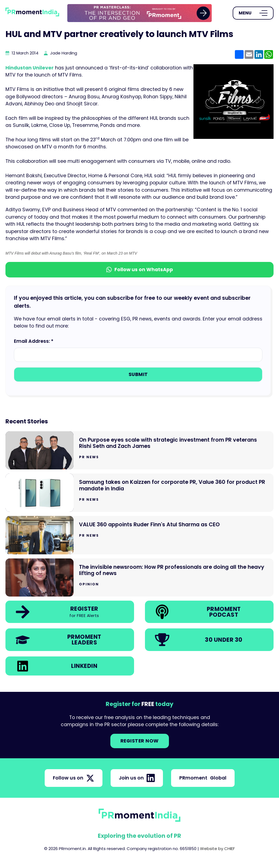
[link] (139, 13)
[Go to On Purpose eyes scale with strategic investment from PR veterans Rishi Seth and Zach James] (139, 450)
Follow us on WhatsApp (140, 270)
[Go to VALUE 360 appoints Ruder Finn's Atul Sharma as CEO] (139, 535)
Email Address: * (34, 341)
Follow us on (74, 778)
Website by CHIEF (217, 849)
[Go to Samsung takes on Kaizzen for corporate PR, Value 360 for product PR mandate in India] (139, 493)
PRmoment (203, 778)
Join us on (137, 778)
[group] (139, 13)
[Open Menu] (253, 13)
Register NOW (140, 741)
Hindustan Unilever (30, 68)
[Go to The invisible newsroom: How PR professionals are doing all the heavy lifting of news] (139, 578)
